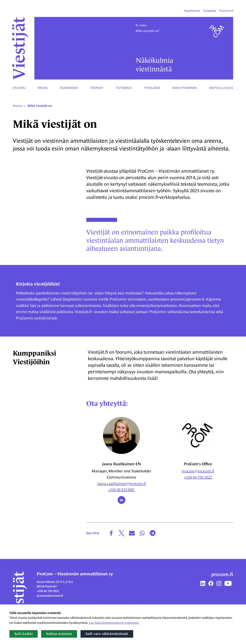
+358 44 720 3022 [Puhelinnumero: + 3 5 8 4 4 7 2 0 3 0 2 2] (198, 477)
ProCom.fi (226, 11)
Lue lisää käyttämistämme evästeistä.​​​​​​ (114, 623)
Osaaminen (69, 88)
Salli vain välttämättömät (107, 634)
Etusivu (19, 88)
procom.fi (222, 574)
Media (43, 88)
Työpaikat (210, 11)
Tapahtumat (192, 11)
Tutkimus (124, 88)
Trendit (97, 88)
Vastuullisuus (221, 88)
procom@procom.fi (198, 471)
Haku (141, 25)
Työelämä (152, 88)
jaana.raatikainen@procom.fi (121, 484)
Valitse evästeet (59, 634)
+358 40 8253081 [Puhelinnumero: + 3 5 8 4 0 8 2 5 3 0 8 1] (121, 490)
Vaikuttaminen (185, 88)
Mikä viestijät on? (148, 31)
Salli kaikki (24, 634)
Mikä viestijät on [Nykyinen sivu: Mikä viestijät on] (40, 106)
